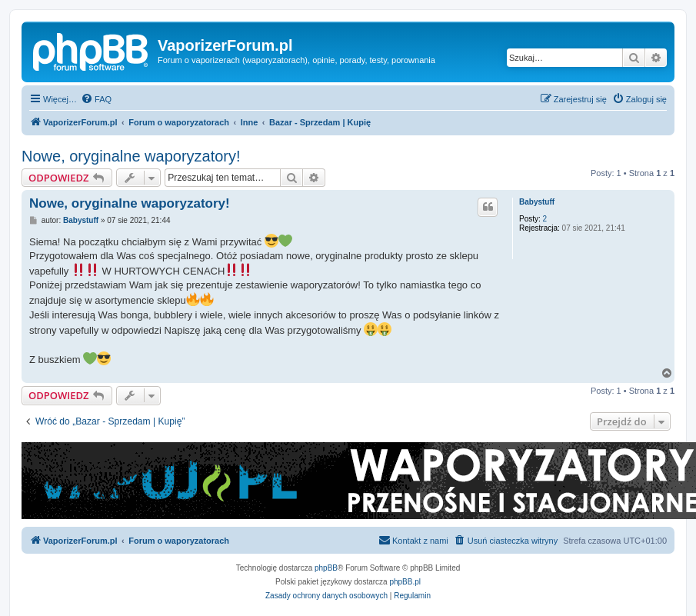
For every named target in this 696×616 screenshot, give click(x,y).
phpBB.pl (405, 582)
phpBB (326, 568)
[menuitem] (96, 99)
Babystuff (537, 202)
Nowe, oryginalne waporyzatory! (131, 156)
